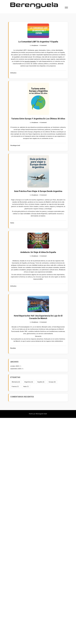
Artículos (13, 73)
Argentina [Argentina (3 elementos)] (29, 382)
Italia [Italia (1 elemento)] (26, 387)
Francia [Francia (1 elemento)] (15, 387)
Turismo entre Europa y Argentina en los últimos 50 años (38, 119)
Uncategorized (15, 145)
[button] (66, 8)
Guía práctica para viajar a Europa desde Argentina (38, 191)
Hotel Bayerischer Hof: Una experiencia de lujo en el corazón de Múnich (38, 317)
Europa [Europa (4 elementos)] (52, 382)
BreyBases (35, 45)
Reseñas (13, 348)
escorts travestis (30, 61)
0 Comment (43, 45)
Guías (12, 223)
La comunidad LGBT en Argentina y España (38, 42)
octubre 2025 (15, 366)
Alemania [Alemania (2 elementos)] (16, 382)
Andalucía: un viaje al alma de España (38, 252)
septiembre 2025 (16, 369)
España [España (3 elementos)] (41, 382)
